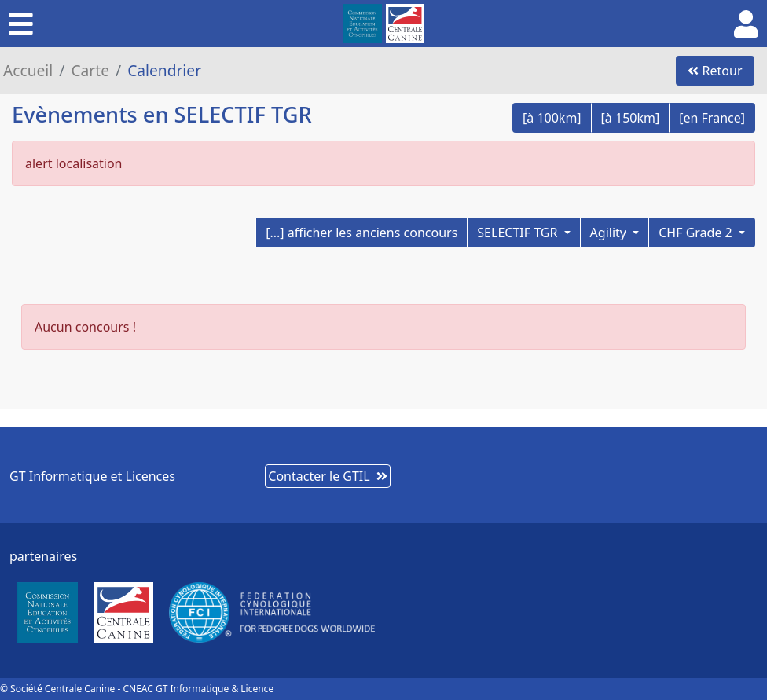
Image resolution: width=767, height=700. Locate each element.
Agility (610, 233)
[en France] (712, 118)
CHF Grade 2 (697, 233)
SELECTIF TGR (519, 233)
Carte (90, 70)
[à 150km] (631, 118)
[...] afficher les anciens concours (361, 233)
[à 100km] (552, 118)
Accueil (28, 70)
